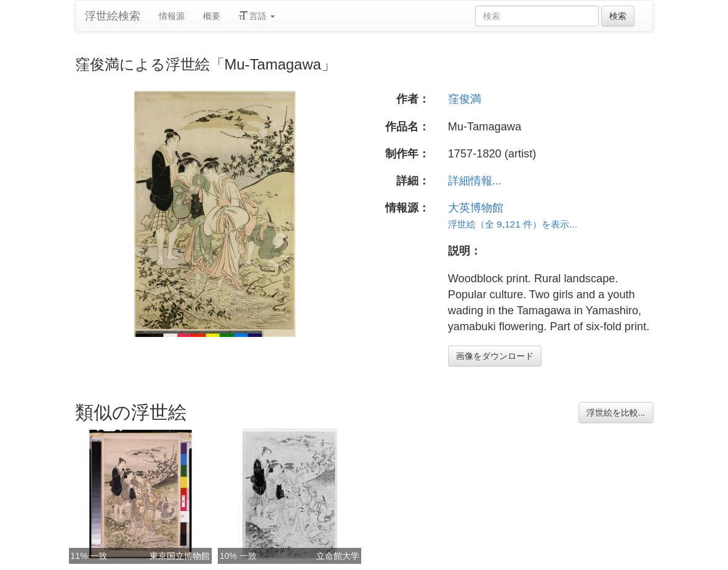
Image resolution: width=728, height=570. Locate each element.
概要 (212, 16)
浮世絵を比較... (616, 413)
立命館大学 (338, 556)
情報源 (172, 16)
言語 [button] (257, 16)
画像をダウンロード (495, 356)
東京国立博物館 (180, 556)
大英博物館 (476, 208)
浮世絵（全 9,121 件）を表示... (513, 224)
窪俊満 (465, 99)
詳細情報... (475, 181)
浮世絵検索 (113, 16)
